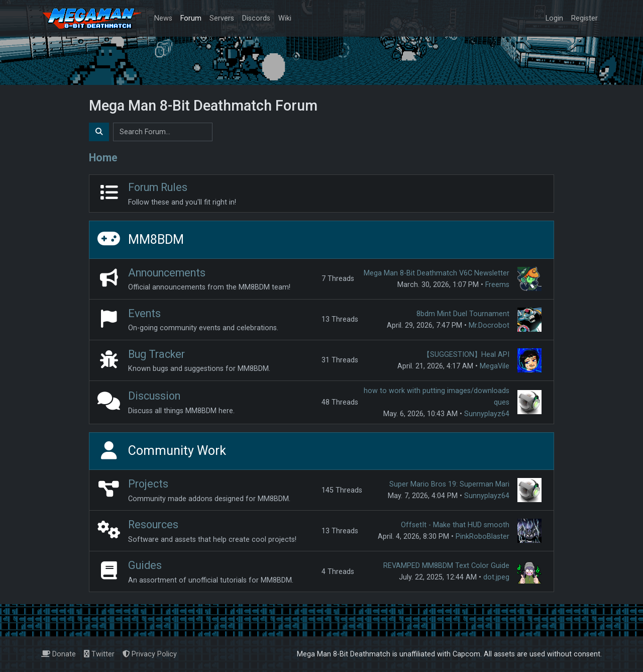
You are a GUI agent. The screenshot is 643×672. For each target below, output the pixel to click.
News (163, 18)
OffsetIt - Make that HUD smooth (455, 525)
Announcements (167, 273)
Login (554, 18)
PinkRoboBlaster (483, 537)
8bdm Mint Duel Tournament (463, 314)
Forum (191, 18)
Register (584, 18)
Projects (148, 484)
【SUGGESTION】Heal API (466, 355)
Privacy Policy (150, 654)
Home (103, 158)
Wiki (285, 18)
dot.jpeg (496, 577)
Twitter (99, 654)
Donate (59, 654)
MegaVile (495, 366)
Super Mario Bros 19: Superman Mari (449, 484)
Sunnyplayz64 (487, 414)
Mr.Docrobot (489, 325)
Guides (145, 565)
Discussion (154, 396)
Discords (256, 18)
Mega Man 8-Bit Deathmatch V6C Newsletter (437, 273)
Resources (153, 524)
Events (144, 313)
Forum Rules (158, 187)
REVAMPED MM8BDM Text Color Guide (446, 566)
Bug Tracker (156, 354)
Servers (222, 18)
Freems (497, 285)
